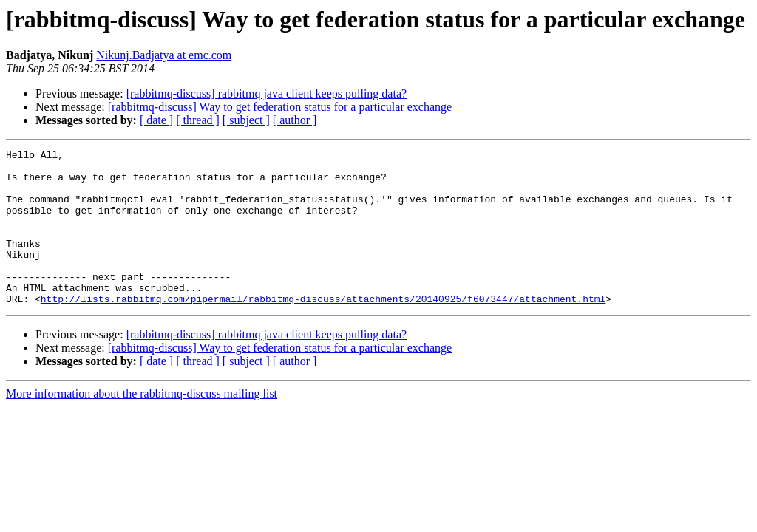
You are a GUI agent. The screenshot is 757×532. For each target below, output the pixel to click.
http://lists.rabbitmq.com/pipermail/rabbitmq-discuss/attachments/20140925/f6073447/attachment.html (323, 330)
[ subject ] (246, 120)
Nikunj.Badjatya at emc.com (164, 55)
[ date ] (156, 120)
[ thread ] (198, 120)
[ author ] (295, 120)
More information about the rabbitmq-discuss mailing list (142, 424)
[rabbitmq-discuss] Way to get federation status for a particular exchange (280, 107)
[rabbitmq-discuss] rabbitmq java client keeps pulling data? (267, 93)
